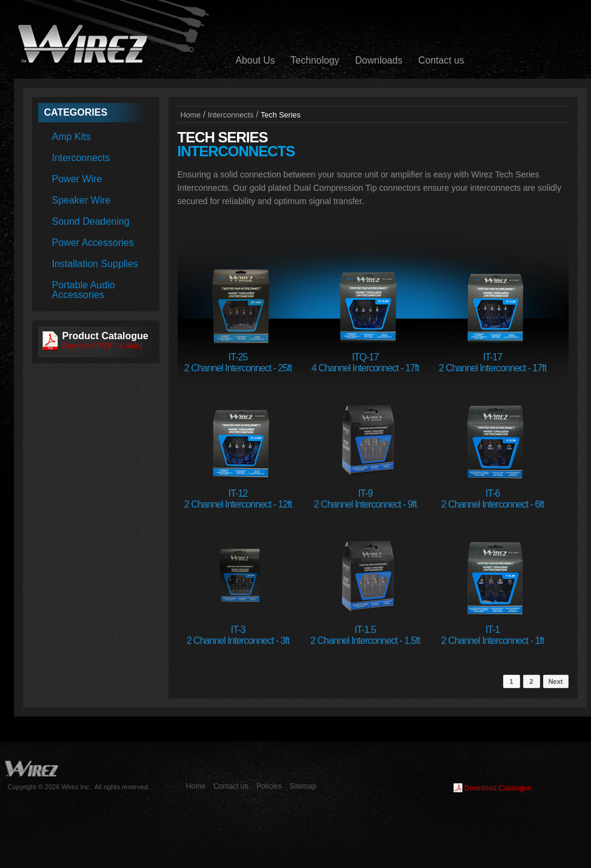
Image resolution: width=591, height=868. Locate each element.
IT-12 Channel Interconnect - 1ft (492, 635)
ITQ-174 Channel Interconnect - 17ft (365, 363)
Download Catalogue (498, 788)
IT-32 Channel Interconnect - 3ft (238, 635)
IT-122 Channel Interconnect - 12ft (238, 499)
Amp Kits (72, 137)
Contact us (441, 60)
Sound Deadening (91, 221)
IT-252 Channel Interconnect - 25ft (238, 363)
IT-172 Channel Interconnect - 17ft (492, 363)
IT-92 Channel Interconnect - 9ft (365, 499)
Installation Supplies (95, 264)
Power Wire (77, 179)
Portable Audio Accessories (84, 290)
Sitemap (303, 786)
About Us (255, 60)
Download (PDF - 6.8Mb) (103, 346)
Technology (315, 60)
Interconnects (81, 158)
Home (191, 115)
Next (556, 681)
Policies (269, 786)
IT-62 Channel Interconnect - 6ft (492, 499)
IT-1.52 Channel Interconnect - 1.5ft (365, 635)
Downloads (379, 60)
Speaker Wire (82, 200)
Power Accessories (93, 243)
